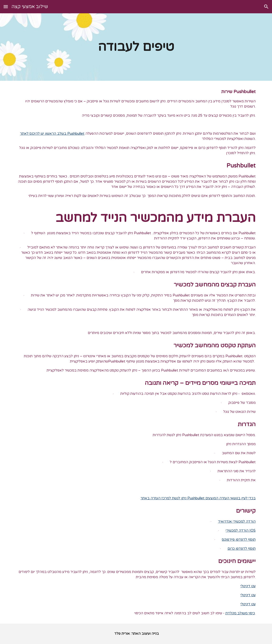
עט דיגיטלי (248, 586)
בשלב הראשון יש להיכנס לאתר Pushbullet (52, 134)
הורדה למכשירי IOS (241, 531)
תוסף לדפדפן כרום (242, 549)
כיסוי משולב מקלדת (240, 613)
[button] (6, 7)
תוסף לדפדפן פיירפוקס (239, 540)
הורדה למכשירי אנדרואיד (237, 522)
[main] (136, 47)
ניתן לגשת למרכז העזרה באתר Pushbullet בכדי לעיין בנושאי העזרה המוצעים (198, 498)
